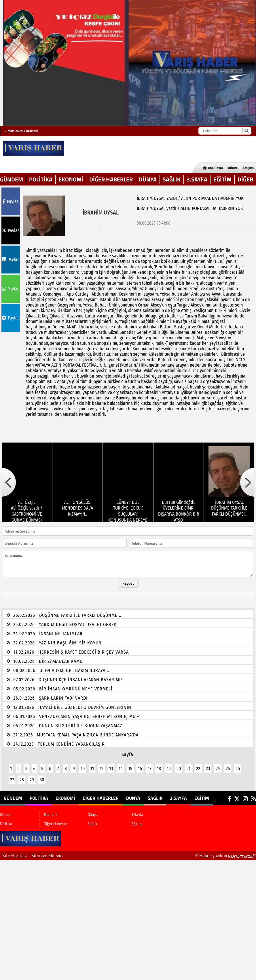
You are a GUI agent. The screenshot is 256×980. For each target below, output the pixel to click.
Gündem (12, 179)
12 (102, 765)
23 (208, 765)
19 (169, 765)
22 (198, 765)
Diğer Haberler (111, 179)
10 (83, 765)
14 (121, 765)
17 (149, 765)
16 (140, 765)
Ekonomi (71, 179)
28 (22, 776)
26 (238, 765)
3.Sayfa (197, 179)
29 (32, 776)
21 (188, 765)
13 (111, 765)
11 (92, 765)
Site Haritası (15, 852)
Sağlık (172, 179)
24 (218, 765)
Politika (41, 179)
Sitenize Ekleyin (47, 852)
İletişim (248, 168)
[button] (9, 479)
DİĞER (245, 179)
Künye (233, 168)
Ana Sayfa (213, 168)
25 (228, 765)
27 (12, 776)
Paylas (11, 201)
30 (42, 776)
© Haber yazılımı (226, 852)
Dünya (148, 179)
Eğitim (222, 179)
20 (179, 765)
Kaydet (128, 580)
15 (130, 765)
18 (159, 765)
